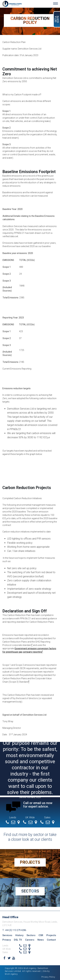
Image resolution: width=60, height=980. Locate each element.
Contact (51, 940)
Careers (30, 940)
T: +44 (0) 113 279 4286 (14, 930)
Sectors (30, 891)
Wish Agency (11, 974)
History (19, 935)
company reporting (32, 652)
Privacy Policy (48, 977)
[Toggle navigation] (56, 4)
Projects (30, 862)
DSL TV (18, 940)
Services (7, 935)
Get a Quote (57, 19)
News (41, 940)
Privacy (7, 940)
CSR (41, 935)
